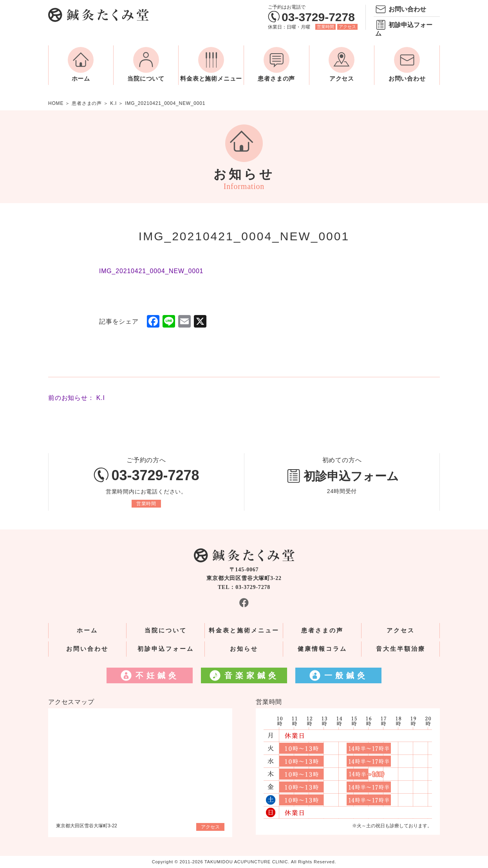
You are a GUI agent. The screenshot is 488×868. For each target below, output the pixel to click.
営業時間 (325, 27)
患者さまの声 (276, 79)
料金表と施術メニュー (211, 79)
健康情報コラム (322, 649)
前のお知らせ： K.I (77, 398)
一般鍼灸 (346, 675)
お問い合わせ (407, 9)
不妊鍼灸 (157, 675)
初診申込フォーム (404, 29)
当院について (146, 79)
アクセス (347, 27)
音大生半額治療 (401, 649)
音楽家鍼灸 (252, 675)
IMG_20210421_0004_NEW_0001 (151, 271)
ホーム (81, 79)
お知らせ (244, 649)
